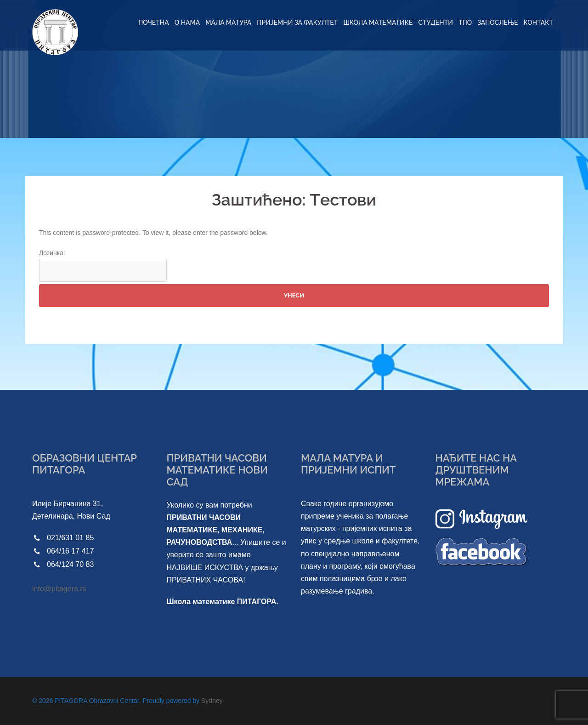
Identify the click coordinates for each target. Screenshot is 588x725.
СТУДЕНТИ (435, 23)
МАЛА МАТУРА (228, 23)
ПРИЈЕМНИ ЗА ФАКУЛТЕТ (297, 23)
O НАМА (187, 23)
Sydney (212, 701)
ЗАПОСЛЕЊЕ (498, 23)
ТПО (465, 23)
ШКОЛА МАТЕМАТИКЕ (378, 23)
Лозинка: (103, 265)
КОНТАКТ (538, 23)
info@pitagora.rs (59, 589)
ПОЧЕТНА (154, 23)
